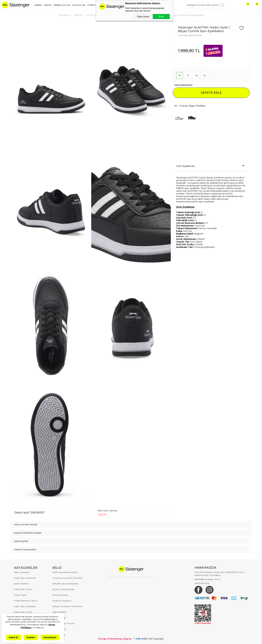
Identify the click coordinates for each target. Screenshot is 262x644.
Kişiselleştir (50, 637)
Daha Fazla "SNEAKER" (29, 513)
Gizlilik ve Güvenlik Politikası (68, 578)
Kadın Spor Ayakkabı (25, 606)
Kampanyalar (60, 629)
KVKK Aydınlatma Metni (65, 572)
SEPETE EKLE (211, 93)
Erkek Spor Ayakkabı (25, 578)
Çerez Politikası (60, 595)
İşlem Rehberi (60, 612)
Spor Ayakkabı (22, 572)
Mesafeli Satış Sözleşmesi (65, 584)
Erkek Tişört (20, 595)
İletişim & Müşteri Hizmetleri (67, 606)
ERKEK (38, 5)
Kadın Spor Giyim (23, 612)
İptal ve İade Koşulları (64, 589)
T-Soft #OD (140, 639)
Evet (161, 17)
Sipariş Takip (59, 618)
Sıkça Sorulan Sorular (64, 623)
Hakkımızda (59, 635)
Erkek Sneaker (21, 584)
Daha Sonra (143, 17)
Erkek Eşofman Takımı (26, 601)
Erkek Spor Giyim (23, 589)
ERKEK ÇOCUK (62, 5)
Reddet (31, 637)
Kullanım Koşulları (62, 601)
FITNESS (92, 5)
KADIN (48, 5)
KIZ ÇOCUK (79, 5)
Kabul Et (14, 637)
